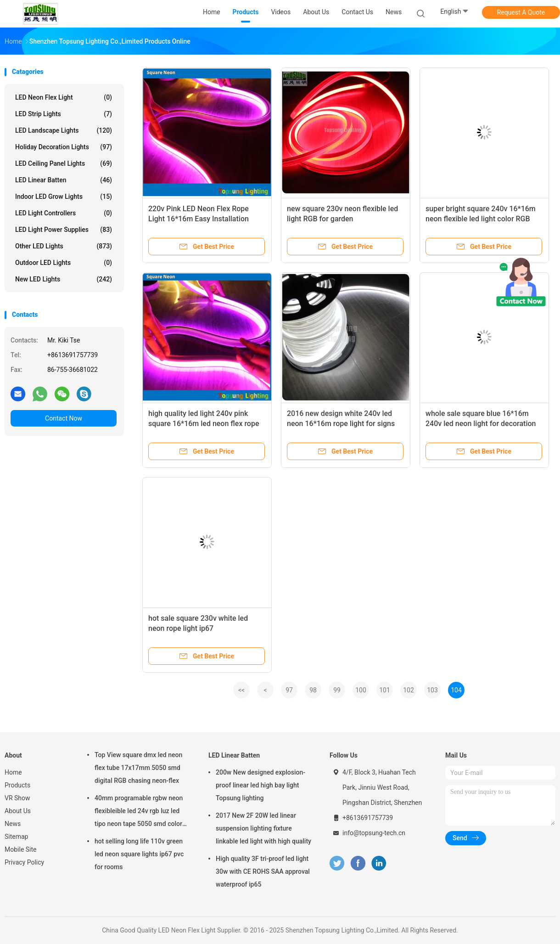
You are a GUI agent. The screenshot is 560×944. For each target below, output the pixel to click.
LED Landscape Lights (64, 130)
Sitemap (16, 837)
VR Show (17, 798)
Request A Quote (521, 12)
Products (17, 785)
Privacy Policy (24, 862)
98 (313, 690)
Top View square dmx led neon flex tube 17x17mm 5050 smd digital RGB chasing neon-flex (138, 768)
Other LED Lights (64, 246)
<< (241, 690)
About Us (18, 811)
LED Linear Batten (64, 180)
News (13, 824)
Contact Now (64, 418)
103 (432, 690)
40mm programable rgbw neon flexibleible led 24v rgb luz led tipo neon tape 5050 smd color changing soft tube (139, 812)
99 (337, 690)
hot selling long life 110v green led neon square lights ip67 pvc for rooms (139, 854)
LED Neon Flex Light (64, 97)
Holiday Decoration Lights (64, 147)
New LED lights (64, 279)
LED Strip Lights (64, 114)
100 (361, 690)
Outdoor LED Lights (64, 263)
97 (289, 690)
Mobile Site (21, 849)
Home (13, 772)
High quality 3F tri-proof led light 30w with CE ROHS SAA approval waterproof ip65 (263, 871)
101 (385, 690)
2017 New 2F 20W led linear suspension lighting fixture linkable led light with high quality (263, 828)
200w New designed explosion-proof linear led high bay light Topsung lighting (260, 785)
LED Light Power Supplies (64, 230)
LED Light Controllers (64, 213)
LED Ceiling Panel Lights (64, 163)
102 (409, 690)
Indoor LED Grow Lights (64, 197)
